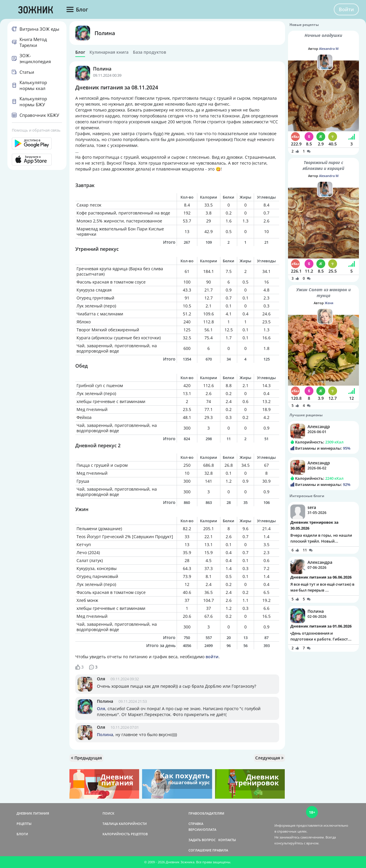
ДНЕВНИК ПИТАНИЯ (33, 813)
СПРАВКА (196, 824)
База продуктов (149, 52)
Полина (105, 33)
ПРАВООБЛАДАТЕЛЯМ (206, 813)
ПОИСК (108, 813)
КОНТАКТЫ (227, 840)
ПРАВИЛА (220, 850)
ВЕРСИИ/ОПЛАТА (202, 829)
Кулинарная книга (109, 52)
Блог (80, 52)
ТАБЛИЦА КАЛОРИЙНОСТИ (125, 824)
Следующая (269, 758)
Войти (346, 9)
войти (212, 657)
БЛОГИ (22, 834)
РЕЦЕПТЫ (24, 824)
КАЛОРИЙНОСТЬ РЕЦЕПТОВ (125, 834)
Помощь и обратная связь (36, 130)
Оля (101, 679)
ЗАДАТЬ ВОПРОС (202, 840)
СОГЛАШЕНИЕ (200, 850)
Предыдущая (86, 758)
